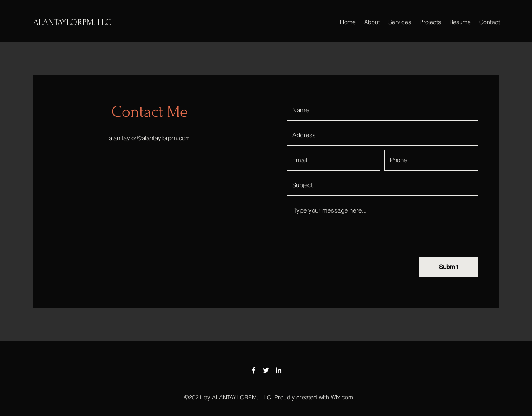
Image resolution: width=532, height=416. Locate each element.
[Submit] (448, 267)
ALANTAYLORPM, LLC (72, 22)
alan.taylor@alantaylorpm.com (150, 138)
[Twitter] (266, 370)
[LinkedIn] (278, 370)
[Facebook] (254, 370)
